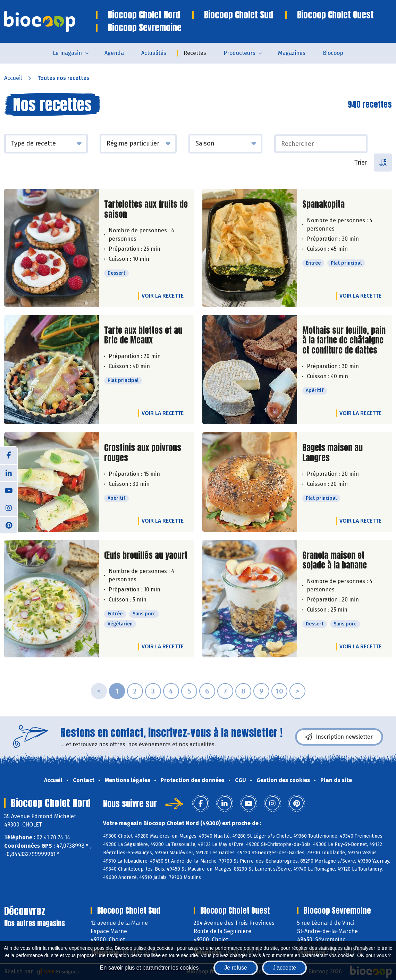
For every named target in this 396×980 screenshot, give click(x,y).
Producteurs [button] (239, 53)
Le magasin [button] (67, 53)
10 (279, 691)
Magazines (292, 53)
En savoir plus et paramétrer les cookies (149, 968)
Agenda (114, 53)
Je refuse (236, 968)
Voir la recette (163, 296)
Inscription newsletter (339, 737)
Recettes (195, 53)
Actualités (154, 53)
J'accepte (284, 968)
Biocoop (333, 53)
